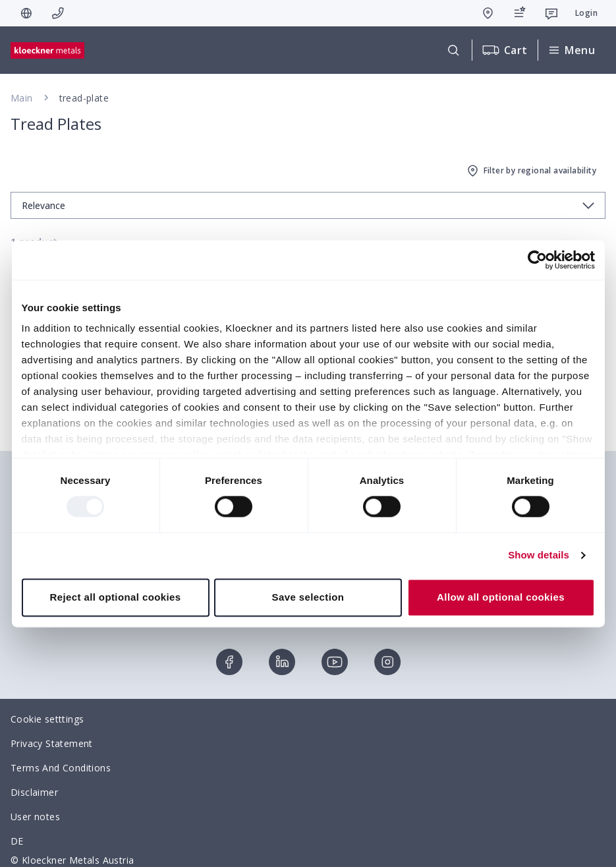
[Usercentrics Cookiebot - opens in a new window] (537, 260)
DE (17, 841)
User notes (35, 817)
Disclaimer (34, 792)
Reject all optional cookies (115, 597)
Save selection (308, 597)
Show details (539, 555)
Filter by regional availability (531, 171)
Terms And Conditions (61, 768)
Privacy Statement (52, 743)
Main (22, 98)
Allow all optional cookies (501, 597)
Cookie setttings (47, 719)
